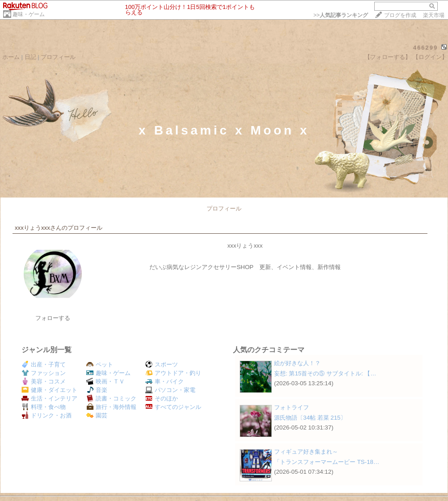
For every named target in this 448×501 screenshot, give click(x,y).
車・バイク (165, 381)
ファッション (44, 373)
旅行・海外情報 (111, 407)
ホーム (11, 57)
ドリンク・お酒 (46, 415)
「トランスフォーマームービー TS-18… (327, 462)
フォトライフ (292, 407)
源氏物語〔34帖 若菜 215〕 (310, 418)
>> (341, 15)
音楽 (97, 390)
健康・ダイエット (49, 390)
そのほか (162, 398)
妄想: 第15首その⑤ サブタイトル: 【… (325, 373)
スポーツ (162, 364)
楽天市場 (434, 15)
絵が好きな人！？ (297, 363)
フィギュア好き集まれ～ (306, 452)
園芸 (97, 415)
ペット (100, 364)
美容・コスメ (44, 381)
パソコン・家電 (170, 390)
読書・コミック (111, 398)
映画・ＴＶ (106, 381)
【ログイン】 (430, 57)
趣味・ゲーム (29, 14)
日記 (30, 57)
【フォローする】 (388, 57)
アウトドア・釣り (173, 373)
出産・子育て (44, 364)
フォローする (53, 318)
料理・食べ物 (44, 407)
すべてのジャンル (173, 407)
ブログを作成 (400, 15)
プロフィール (58, 57)
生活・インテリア (49, 398)
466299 (425, 48)
